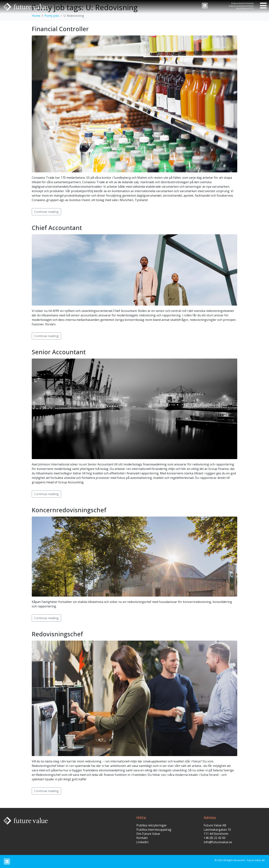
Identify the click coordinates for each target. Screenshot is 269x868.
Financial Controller (60, 29)
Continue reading (46, 212)
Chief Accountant (57, 228)
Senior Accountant (59, 352)
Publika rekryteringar (242, 3)
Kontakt (142, 838)
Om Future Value (148, 834)
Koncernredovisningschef (69, 510)
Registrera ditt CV (245, 8)
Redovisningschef (57, 634)
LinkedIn (142, 842)
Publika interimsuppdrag (241, 6)
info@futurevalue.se (218, 842)
